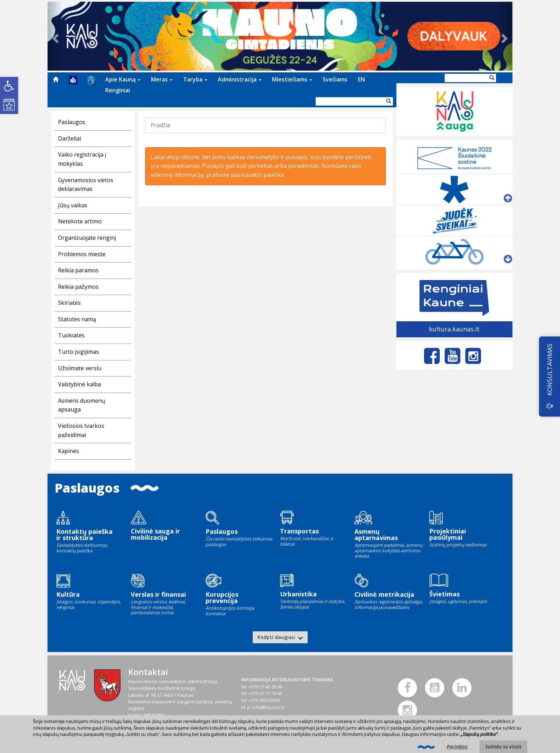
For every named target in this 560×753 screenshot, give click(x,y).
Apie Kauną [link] (123, 79)
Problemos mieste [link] (82, 254)
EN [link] (361, 79)
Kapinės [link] (69, 451)
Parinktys (457, 747)
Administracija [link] (240, 79)
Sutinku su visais (503, 747)
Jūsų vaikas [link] (73, 205)
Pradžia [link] (160, 125)
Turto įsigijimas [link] (78, 352)
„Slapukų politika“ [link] (479, 734)
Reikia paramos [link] (78, 270)
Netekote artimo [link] (80, 221)
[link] (9, 86)
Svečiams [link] (335, 79)
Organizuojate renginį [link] (87, 238)
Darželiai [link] (70, 138)
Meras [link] (162, 79)
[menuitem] (56, 79)
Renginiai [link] (118, 90)
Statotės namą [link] (77, 319)
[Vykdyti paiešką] (389, 101)
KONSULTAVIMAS (550, 370)
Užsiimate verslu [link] (80, 368)
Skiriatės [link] (69, 303)
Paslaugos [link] (72, 122)
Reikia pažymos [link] (78, 287)
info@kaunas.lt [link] (268, 707)
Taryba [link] (195, 79)
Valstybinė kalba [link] (80, 384)
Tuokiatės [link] (71, 335)
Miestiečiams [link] (292, 79)
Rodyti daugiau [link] (280, 637)
